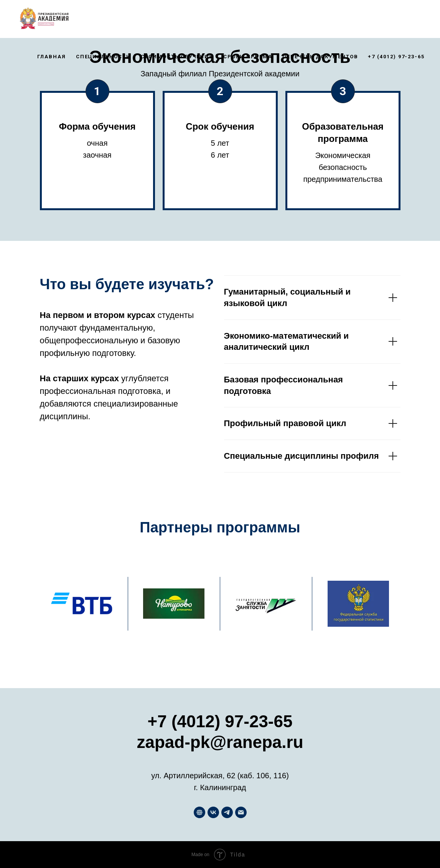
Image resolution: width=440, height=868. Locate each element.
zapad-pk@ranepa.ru (220, 742)
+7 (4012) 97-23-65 (396, 57)
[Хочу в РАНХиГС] (227, 812)
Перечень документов (320, 57)
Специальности (103, 57)
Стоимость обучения (177, 57)
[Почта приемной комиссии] (241, 812)
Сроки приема (248, 57)
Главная (51, 57)
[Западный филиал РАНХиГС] (199, 812)
